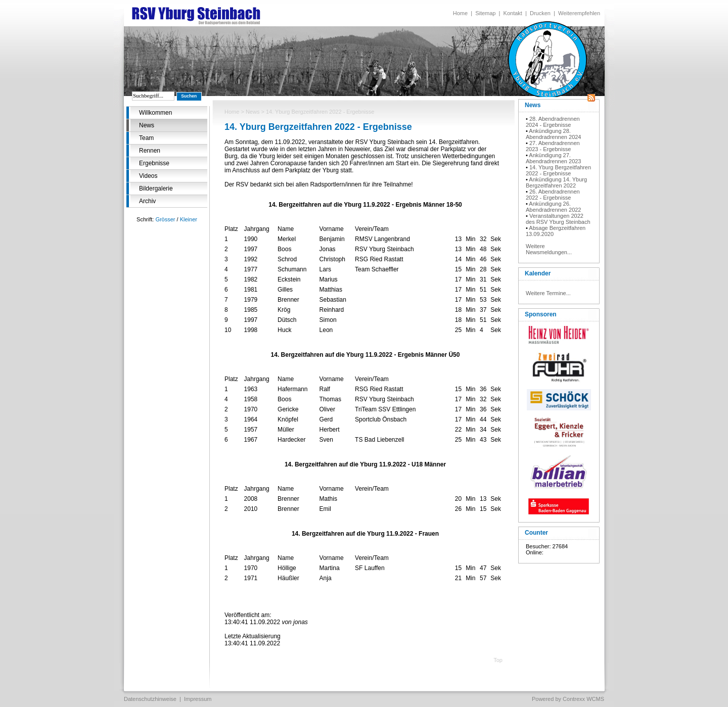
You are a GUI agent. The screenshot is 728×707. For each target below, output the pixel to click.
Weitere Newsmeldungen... (549, 249)
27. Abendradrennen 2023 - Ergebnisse (553, 146)
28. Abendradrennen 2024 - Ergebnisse (553, 122)
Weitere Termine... (548, 293)
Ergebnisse (154, 163)
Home (460, 13)
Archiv (147, 201)
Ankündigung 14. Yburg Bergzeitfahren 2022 (556, 182)
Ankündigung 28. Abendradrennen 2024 (553, 134)
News (147, 125)
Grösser (165, 219)
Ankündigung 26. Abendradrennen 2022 (553, 207)
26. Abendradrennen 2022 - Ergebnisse (553, 195)
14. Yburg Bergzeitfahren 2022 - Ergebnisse (558, 170)
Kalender (538, 273)
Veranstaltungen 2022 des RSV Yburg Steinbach (558, 219)
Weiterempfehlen (579, 13)
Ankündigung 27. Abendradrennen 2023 (553, 158)
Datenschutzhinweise (150, 699)
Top (498, 660)
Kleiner (189, 219)
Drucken (540, 13)
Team (146, 138)
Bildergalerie (156, 188)
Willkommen (155, 113)
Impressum (198, 699)
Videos (148, 176)
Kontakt (513, 13)
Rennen (150, 151)
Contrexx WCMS (583, 699)
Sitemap (485, 13)
